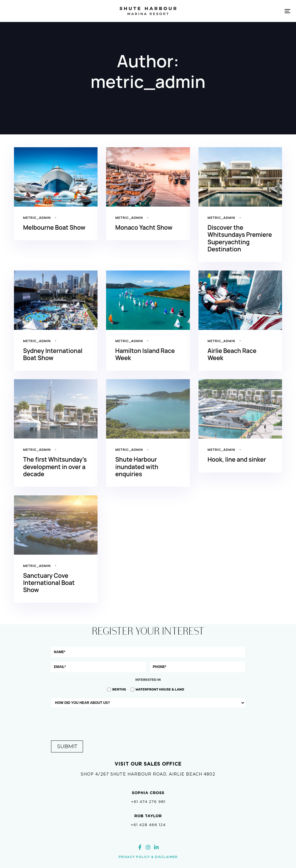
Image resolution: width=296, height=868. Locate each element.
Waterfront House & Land (160, 689)
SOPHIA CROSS (148, 793)
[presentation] (148, 723)
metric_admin (37, 218)
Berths (119, 689)
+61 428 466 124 (148, 825)
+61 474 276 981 (148, 802)
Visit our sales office (148, 764)
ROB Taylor (148, 816)
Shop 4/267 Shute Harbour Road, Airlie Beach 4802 (148, 774)
